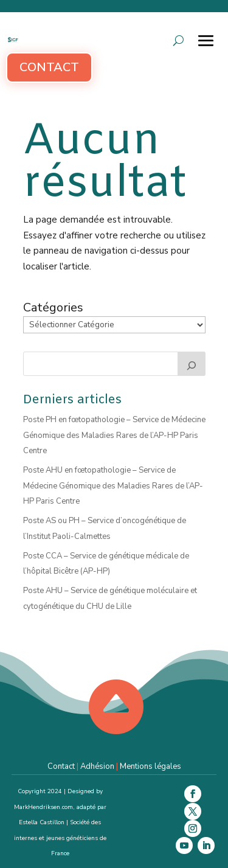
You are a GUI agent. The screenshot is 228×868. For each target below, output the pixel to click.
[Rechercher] (192, 364)
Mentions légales (150, 766)
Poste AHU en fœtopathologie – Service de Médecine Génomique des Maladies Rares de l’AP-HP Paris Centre (113, 486)
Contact (49, 67)
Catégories (53, 308)
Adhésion (97, 766)
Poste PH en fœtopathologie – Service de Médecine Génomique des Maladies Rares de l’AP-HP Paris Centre (114, 435)
